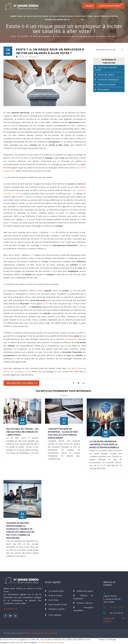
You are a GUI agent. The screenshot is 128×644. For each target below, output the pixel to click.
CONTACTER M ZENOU (111, 5)
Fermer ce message (107, 639)
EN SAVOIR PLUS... (11, 609)
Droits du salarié (106, 75)
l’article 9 (45, 304)
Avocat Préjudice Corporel (106, 16)
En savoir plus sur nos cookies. (51, 642)
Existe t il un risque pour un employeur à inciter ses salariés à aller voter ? (86, 36)
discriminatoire (71, 339)
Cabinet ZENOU (16, 16)
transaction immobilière (56, 20)
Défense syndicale (107, 85)
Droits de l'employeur (42, 36)
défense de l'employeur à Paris (17, 372)
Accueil (13, 36)
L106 (27, 203)
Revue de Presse (51, 633)
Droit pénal (103, 90)
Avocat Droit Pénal (84, 16)
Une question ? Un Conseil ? (22, 383)
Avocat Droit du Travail (37, 16)
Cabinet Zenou (77, 368)
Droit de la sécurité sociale (106, 69)
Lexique (89, 6)
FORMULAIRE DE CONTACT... (114, 620)
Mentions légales (34, 633)
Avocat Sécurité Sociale (63, 16)
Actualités (76, 20)
